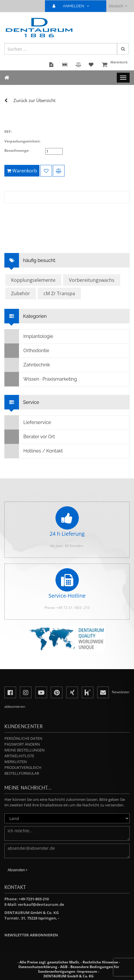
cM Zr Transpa (59, 293)
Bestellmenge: (17, 150)
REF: (8, 132)
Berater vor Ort (30, 437)
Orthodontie (27, 351)
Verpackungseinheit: (22, 141)
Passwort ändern (22, 744)
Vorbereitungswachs (92, 280)
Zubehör (21, 293)
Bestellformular (22, 773)
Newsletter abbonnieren (31, 935)
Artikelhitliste (19, 756)
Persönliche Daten (23, 738)
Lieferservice (28, 423)
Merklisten (16, 762)
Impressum (87, 971)
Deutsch (118, 6)
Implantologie (29, 336)
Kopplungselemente (33, 280)
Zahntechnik (27, 365)
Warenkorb (115, 65)
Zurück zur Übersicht (34, 100)
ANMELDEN (73, 6)
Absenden (18, 870)
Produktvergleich (23, 767)
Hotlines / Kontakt (34, 451)
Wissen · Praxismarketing (41, 379)
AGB (64, 967)
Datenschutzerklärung (38, 967)
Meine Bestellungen (25, 750)
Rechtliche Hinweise (100, 962)
